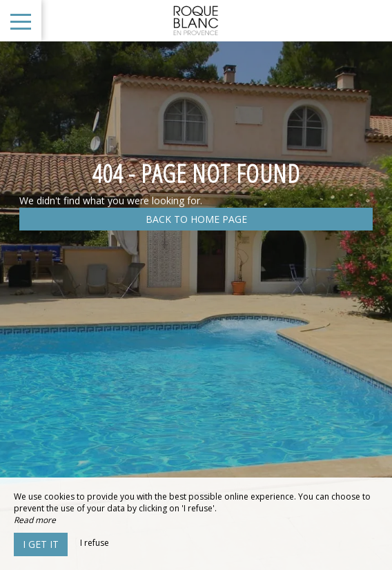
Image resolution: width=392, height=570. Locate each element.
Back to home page (196, 219)
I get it (41, 544)
